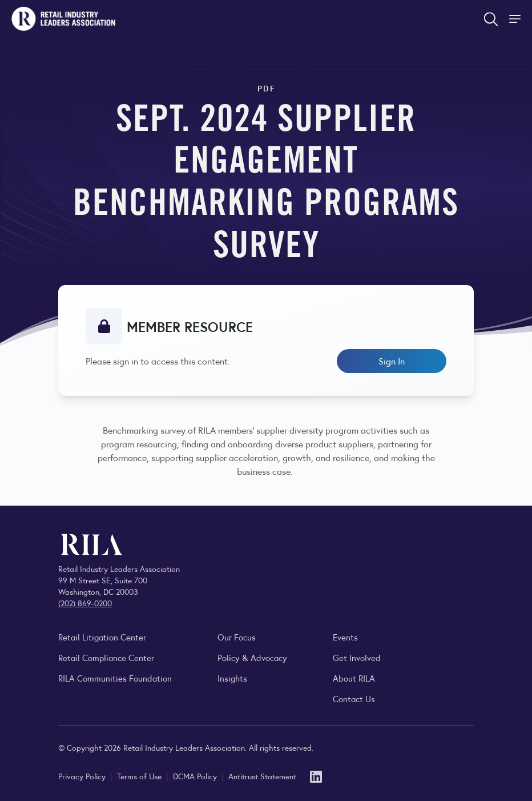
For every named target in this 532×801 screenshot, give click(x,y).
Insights (232, 678)
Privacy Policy (83, 776)
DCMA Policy (196, 776)
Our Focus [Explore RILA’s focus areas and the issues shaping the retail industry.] (237, 637)
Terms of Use (140, 776)
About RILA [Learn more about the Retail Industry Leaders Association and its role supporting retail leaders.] (354, 678)
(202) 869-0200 (85, 603)
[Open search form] (491, 19)
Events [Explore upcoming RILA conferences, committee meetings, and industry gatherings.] (345, 637)
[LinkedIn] (316, 776)
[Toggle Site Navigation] (516, 19)
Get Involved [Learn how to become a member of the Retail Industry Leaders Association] (357, 657)
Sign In (392, 361)
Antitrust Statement (262, 776)
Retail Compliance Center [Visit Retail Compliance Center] (106, 657)
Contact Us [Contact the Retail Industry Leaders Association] (354, 698)
